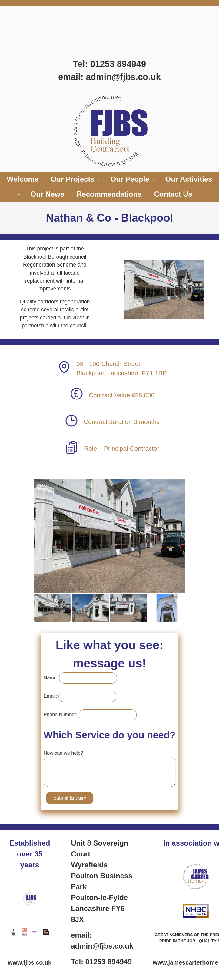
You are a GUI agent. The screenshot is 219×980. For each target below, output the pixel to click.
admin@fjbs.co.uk (123, 77)
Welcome (23, 179)
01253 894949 (118, 64)
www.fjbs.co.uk (30, 962)
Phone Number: (64, 715)
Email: (53, 696)
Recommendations (109, 194)
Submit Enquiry (73, 798)
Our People (130, 179)
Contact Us (173, 194)
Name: (54, 678)
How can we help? (66, 753)
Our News (48, 194)
